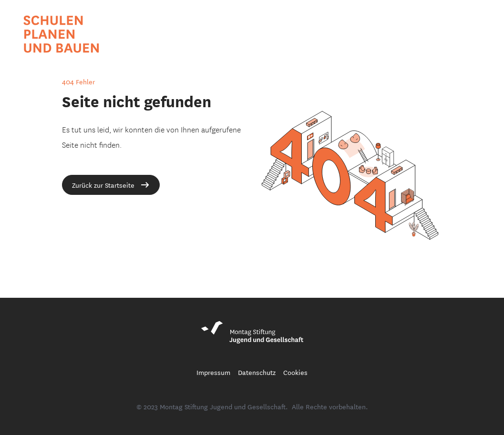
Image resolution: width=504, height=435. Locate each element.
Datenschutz (257, 372)
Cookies (295, 372)
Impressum (213, 372)
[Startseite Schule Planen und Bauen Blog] (62, 34)
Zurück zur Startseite (111, 185)
